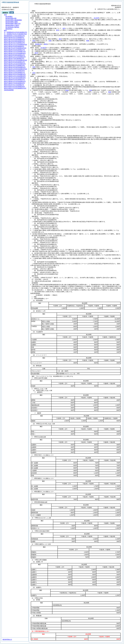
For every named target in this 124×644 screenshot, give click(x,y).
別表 (50, 41)
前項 (60, 39)
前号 (64, 28)
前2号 (36, 53)
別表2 (67, 90)
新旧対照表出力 (7, 639)
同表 (88, 41)
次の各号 (96, 18)
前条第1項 (38, 44)
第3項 (46, 44)
